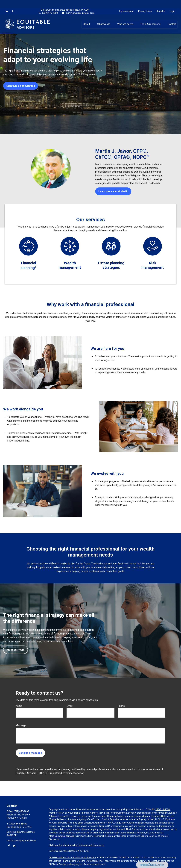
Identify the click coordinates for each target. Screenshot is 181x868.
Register (161, 3)
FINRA (61, 813)
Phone (121, 706)
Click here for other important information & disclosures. (77, 845)
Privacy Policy (145, 3)
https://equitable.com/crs (62, 836)
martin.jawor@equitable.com (78, 5)
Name (19, 706)
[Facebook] (13, 3)
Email (70, 706)
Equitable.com (126, 3)
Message (21, 725)
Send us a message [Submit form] (30, 753)
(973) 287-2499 (22, 815)
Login (172, 3)
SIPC (67, 813)
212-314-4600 (163, 809)
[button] (87, 16)
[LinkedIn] (7, 3)
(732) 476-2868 (48, 5)
